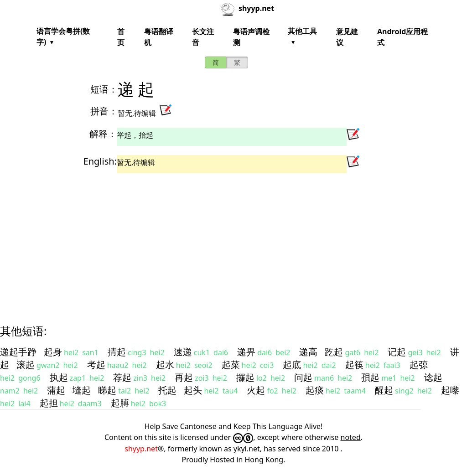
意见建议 (347, 37)
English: (100, 161)
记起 (397, 352)
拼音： (104, 111)
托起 (167, 390)
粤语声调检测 (251, 37)
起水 (165, 365)
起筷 (354, 365)
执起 (59, 377)
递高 (308, 352)
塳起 (82, 390)
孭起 (370, 377)
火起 (256, 390)
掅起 (117, 352)
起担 (49, 403)
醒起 (384, 390)
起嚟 (450, 390)
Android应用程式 (402, 37)
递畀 (246, 352)
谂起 (433, 377)
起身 (53, 352)
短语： (104, 89)
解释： (103, 134)
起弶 (419, 365)
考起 (96, 365)
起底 (292, 365)
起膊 (120, 403)
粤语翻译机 (159, 37)
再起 (184, 377)
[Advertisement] (233, 241)
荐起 (122, 377)
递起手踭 (18, 352)
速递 (183, 352)
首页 (121, 37)
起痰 (315, 390)
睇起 (107, 390)
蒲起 (56, 390)
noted (351, 437)
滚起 (26, 365)
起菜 (231, 365)
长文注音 (203, 37)
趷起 (334, 352)
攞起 (245, 377)
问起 (303, 377)
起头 (193, 390)
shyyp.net (141, 449)
